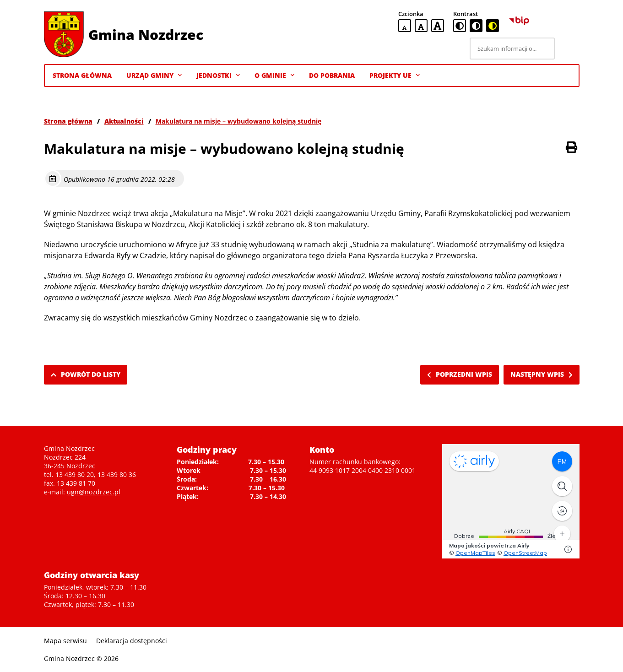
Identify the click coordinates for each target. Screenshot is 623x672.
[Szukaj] (569, 49)
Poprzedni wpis (460, 374)
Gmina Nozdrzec (146, 35)
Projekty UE (395, 76)
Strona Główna (82, 75)
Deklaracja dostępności (132, 641)
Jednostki (218, 76)
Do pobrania (332, 75)
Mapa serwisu (65, 641)
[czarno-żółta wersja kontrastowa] (493, 26)
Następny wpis (542, 374)
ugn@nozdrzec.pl (94, 492)
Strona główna (68, 121)
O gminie (274, 76)
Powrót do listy (86, 374)
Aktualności (124, 121)
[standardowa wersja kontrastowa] (460, 26)
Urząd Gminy (154, 76)
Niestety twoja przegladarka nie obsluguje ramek (511, 501)
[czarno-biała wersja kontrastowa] (476, 26)
